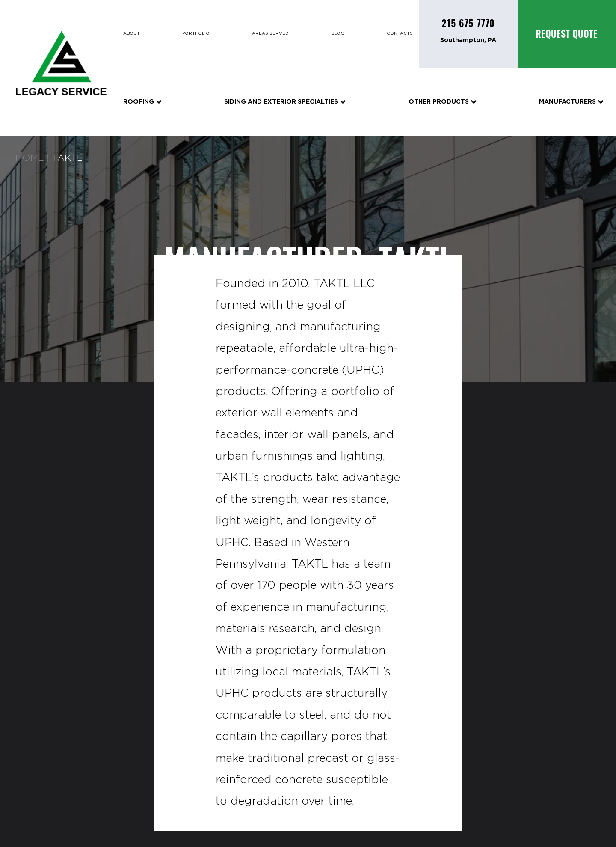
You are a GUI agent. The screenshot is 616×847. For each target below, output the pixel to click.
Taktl (67, 158)
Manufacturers (571, 101)
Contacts (400, 34)
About (132, 34)
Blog (338, 34)
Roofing (142, 101)
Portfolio (196, 34)
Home (30, 158)
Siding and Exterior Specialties (285, 101)
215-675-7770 (468, 23)
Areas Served (270, 34)
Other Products (443, 101)
